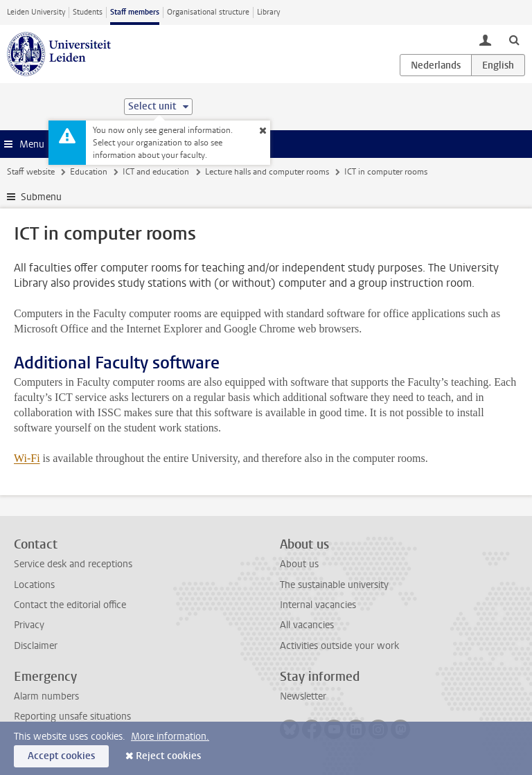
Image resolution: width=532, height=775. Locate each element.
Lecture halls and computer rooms (267, 172)
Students (88, 12)
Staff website (31, 172)
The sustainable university (334, 585)
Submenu (41, 197)
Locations (34, 585)
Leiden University (36, 12)
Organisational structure (208, 12)
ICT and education (156, 172)
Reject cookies (168, 756)
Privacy (29, 625)
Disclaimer (36, 646)
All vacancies (307, 625)
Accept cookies (61, 756)
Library (268, 12)
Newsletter (303, 696)
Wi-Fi (27, 458)
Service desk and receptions (73, 564)
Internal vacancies (318, 605)
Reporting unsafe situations (72, 716)
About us (299, 564)
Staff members (135, 12)
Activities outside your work (339, 646)
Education (89, 172)
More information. (170, 737)
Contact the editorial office (70, 605)
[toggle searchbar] (514, 39)
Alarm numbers (46, 696)
